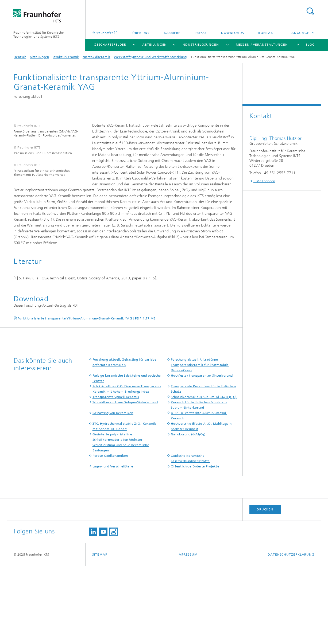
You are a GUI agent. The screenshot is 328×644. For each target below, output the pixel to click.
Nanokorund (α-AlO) (188, 513)
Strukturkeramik (66, 57)
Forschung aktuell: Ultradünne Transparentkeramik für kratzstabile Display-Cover (200, 443)
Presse (201, 33)
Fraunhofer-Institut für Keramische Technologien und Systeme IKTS (38, 35)
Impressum (188, 633)
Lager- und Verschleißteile (113, 545)
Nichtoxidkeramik (97, 57)
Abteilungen (155, 45)
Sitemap (100, 633)
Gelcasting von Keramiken (113, 491)
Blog (310, 45)
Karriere (172, 33)
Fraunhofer (104, 33)
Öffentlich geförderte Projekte (195, 545)
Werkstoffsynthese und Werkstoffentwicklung (150, 57)
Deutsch (20, 57)
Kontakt (267, 33)
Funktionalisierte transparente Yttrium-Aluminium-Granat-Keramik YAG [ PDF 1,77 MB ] (88, 397)
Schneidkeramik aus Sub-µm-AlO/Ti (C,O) (204, 475)
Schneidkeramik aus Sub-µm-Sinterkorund (125, 481)
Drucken (265, 588)
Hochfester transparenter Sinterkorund (202, 454)
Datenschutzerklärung (291, 633)
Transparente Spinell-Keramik (116, 475)
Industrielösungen (200, 45)
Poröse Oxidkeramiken (110, 534)
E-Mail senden (264, 181)
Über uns (141, 33)
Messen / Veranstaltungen (262, 45)
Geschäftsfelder (110, 45)
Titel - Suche (310, 11)
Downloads (233, 33)
